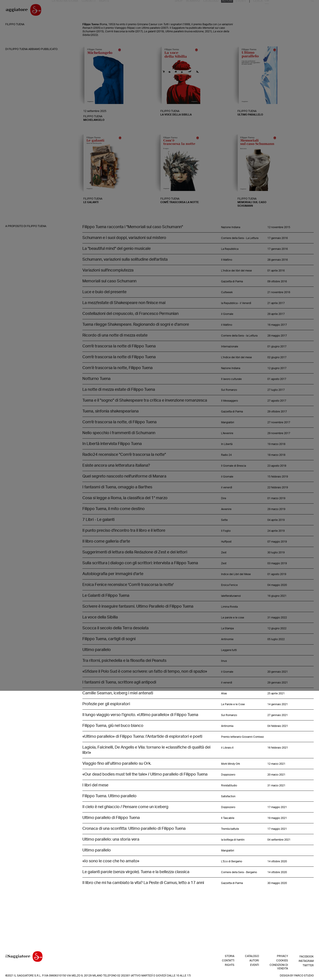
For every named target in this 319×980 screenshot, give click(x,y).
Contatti (95, 11)
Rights (109, 11)
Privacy (282, 956)
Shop (229, 11)
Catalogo (259, 11)
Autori (274, 11)
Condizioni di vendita (279, 967)
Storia (230, 956)
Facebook (307, 956)
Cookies (282, 961)
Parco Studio (304, 976)
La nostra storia (73, 11)
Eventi (287, 11)
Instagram (306, 961)
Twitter (308, 965)
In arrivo (242, 11)
